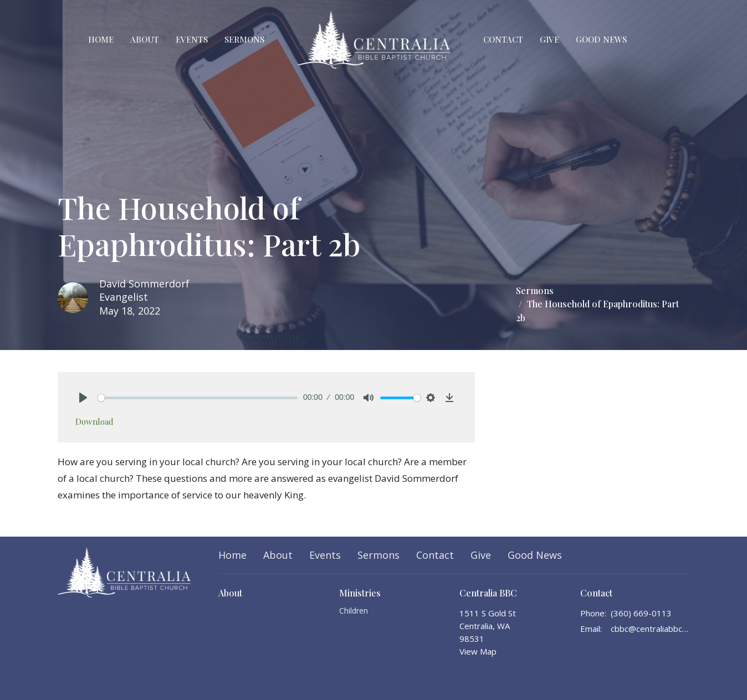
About (145, 39)
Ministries (360, 593)
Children (354, 611)
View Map (478, 651)
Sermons (244, 39)
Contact (503, 39)
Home (101, 39)
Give (549, 39)
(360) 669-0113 (641, 613)
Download (94, 421)
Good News (601, 39)
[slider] (198, 398)
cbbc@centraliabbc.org (650, 629)
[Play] (83, 398)
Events (192, 39)
